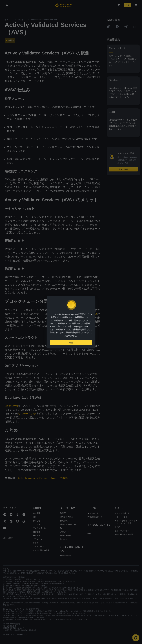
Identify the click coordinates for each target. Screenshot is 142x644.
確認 (71, 344)
